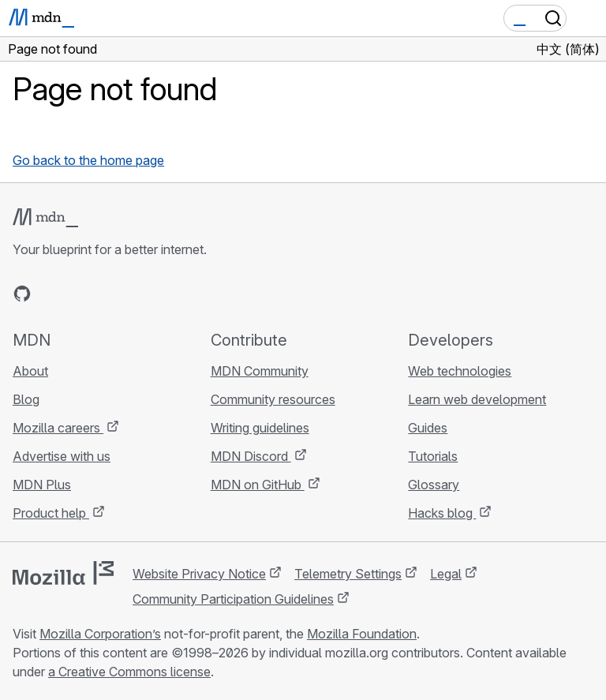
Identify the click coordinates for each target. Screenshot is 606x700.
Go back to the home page (88, 160)
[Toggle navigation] (588, 18)
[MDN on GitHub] (22, 294)
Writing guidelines (260, 428)
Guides (428, 428)
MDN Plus (42, 485)
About (30, 371)
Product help (51, 513)
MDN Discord (251, 456)
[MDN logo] (45, 218)
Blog (26, 399)
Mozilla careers (58, 428)
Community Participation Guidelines (233, 599)
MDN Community (260, 371)
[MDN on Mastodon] (107, 294)
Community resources (273, 399)
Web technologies (460, 371)
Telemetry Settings (348, 574)
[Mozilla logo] (63, 573)
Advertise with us (62, 456)
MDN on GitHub (258, 485)
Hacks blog (442, 513)
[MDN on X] (79, 294)
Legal (446, 574)
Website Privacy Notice (199, 574)
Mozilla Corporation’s (100, 634)
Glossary (434, 485)
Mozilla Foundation (362, 634)
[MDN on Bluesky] (50, 294)
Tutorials (433, 456)
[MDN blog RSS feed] (136, 294)
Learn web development (477, 399)
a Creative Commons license (129, 672)
